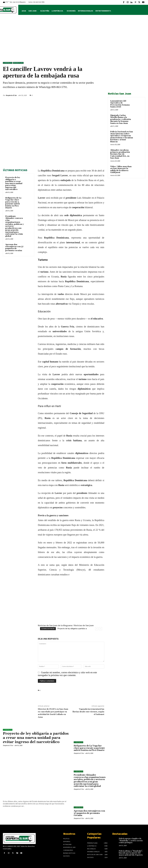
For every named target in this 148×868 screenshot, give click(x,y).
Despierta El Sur (11, 95)
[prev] (97, 629)
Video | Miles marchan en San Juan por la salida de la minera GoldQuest (121, 170)
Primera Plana (18, 63)
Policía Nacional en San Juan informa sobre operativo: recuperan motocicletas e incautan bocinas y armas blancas (122, 137)
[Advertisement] (74, 39)
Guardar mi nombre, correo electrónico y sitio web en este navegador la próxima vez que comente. (67, 674)
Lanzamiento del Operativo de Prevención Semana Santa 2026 (120, 104)
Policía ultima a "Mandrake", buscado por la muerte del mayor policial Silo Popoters (131, 853)
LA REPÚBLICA (8, 63)
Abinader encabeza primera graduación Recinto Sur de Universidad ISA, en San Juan (120, 154)
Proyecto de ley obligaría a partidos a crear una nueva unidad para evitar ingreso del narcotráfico (14, 183)
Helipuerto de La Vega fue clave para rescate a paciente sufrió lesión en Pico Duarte (13, 203)
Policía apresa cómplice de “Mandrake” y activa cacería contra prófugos (131, 841)
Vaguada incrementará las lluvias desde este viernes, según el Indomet (88, 712)
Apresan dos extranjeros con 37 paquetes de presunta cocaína (14, 248)
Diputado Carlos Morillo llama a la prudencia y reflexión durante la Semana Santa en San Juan (121, 119)
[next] (101, 629)
